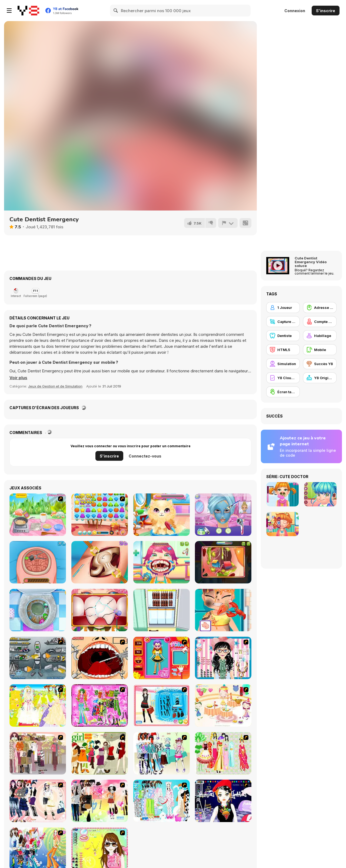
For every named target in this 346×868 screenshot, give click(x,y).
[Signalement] (228, 223)
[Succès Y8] (320, 364)
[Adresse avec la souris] (320, 308)
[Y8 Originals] (320, 378)
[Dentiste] (283, 336)
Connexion (295, 11)
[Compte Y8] (320, 322)
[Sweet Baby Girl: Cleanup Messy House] (38, 610)
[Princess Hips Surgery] (100, 562)
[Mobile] (320, 350)
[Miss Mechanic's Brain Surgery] (38, 562)
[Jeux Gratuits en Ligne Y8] (28, 11)
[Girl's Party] (223, 705)
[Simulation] (283, 364)
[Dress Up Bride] (38, 705)
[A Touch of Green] (100, 705)
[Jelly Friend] (100, 515)
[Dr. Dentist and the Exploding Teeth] (100, 658)
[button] (18, 378)
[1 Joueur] (283, 308)
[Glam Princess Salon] (223, 515)
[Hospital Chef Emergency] (223, 610)
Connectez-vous (145, 456)
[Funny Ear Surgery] (223, 562)
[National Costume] (223, 753)
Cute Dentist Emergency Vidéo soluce (311, 262)
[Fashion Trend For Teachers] (38, 753)
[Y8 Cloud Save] (283, 378)
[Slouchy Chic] (100, 801)
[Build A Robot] (38, 658)
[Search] (116, 11)
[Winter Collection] (162, 753)
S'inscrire (326, 11)
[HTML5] (283, 350)
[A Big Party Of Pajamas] (162, 801)
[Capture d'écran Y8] (283, 322)
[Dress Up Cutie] (223, 658)
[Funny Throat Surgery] (162, 562)
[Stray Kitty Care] (162, 515)
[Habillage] (320, 336)
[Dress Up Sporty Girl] (38, 801)
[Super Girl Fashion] (100, 753)
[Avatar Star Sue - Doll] (162, 658)
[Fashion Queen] (162, 705)
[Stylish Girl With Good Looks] (223, 801)
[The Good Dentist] (100, 610)
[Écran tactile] (283, 392)
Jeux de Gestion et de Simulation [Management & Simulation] (55, 386)
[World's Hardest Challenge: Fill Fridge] (162, 610)
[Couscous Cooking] (38, 515)
